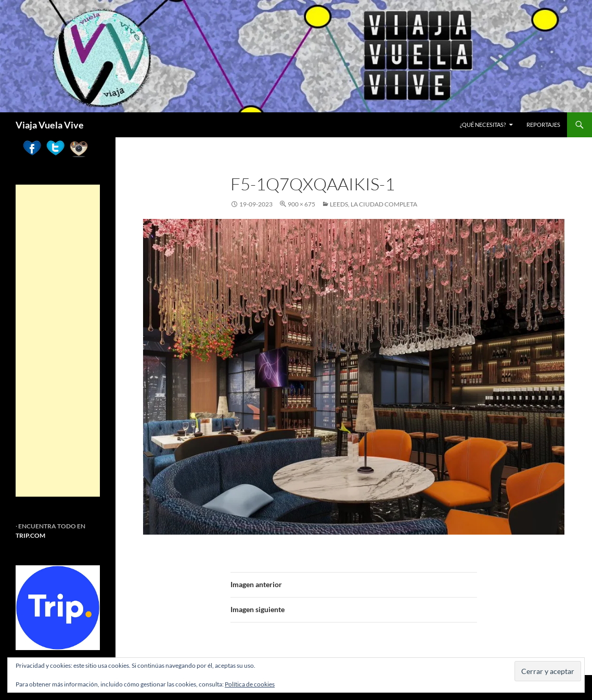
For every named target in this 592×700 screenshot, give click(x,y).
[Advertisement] (58, 341)
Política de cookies (250, 684)
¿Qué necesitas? (483, 125)
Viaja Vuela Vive (50, 125)
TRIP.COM (30, 535)
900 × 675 (301, 204)
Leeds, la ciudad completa (374, 204)
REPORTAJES (543, 125)
